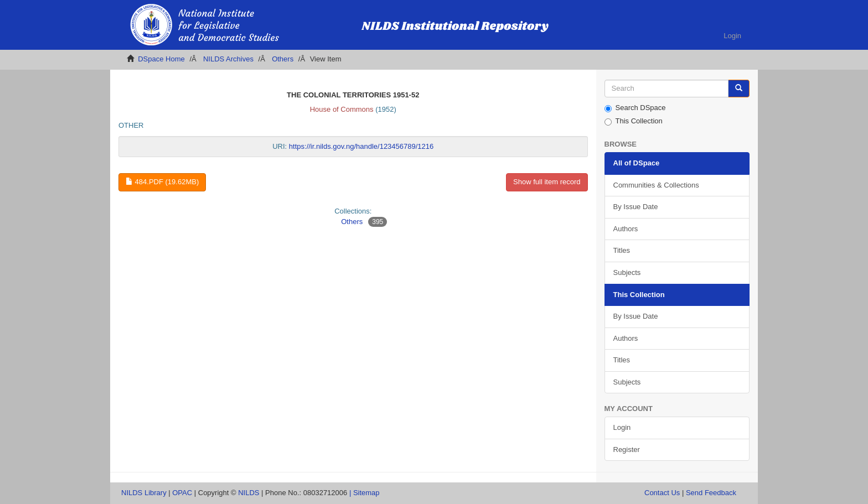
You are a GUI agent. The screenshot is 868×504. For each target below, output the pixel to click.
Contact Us (662, 493)
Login (622, 427)
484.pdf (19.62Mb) (162, 182)
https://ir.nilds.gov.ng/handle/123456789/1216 (361, 146)
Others (283, 59)
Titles (622, 250)
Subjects (627, 272)
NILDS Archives (228, 59)
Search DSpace (635, 108)
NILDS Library (144, 493)
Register (627, 450)
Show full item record (547, 182)
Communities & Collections (656, 185)
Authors (626, 229)
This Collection (634, 121)
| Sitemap (365, 493)
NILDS (249, 493)
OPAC (182, 493)
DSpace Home (161, 59)
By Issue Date (636, 207)
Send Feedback (711, 493)
